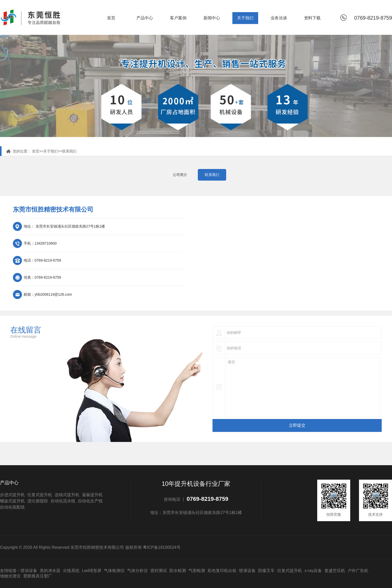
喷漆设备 (247, 571)
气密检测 (197, 571)
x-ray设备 (313, 571)
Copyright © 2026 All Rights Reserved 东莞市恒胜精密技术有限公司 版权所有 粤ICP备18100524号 (90, 547)
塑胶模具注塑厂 (38, 576)
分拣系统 (71, 571)
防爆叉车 (266, 571)
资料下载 (312, 18)
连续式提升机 (67, 495)
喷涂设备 (29, 571)
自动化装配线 (12, 507)
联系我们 (69, 151)
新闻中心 (212, 18)
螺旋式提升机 (12, 501)
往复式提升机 (40, 495)
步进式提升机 (12, 495)
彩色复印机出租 (222, 571)
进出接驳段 (38, 501)
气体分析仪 (137, 571)
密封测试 (159, 571)
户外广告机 (358, 571)
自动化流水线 (63, 501)
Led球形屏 (92, 571)
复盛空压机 (335, 571)
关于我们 (245, 18)
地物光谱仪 (10, 576)
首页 (111, 18)
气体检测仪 (114, 571)
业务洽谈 (279, 18)
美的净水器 (50, 571)
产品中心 (145, 18)
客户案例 (178, 18)
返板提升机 (92, 495)
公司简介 (180, 175)
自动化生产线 (90, 501)
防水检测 (178, 571)
